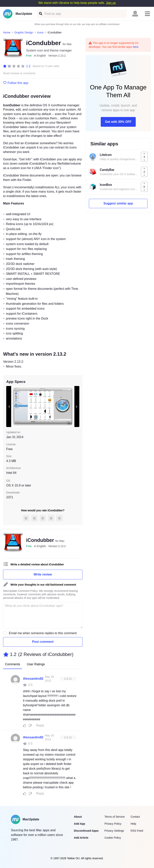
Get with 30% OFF (118, 122)
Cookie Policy (113, 838)
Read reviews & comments (19, 73)
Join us (111, 3)
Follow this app (16, 83)
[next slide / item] (77, 407)
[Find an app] (40, 14)
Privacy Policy (113, 824)
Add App (80, 824)
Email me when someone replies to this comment (43, 633)
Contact (135, 817)
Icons (40, 32)
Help (133, 824)
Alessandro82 (33, 679)
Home (7, 32)
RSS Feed (137, 831)
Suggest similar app (118, 203)
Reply (40, 725)
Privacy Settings (114, 831)
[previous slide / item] (9, 407)
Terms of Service (115, 817)
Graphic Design (24, 32)
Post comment (43, 642)
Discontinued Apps (86, 831)
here (136, 47)
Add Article (81, 838)
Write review (43, 574)
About (78, 817)
